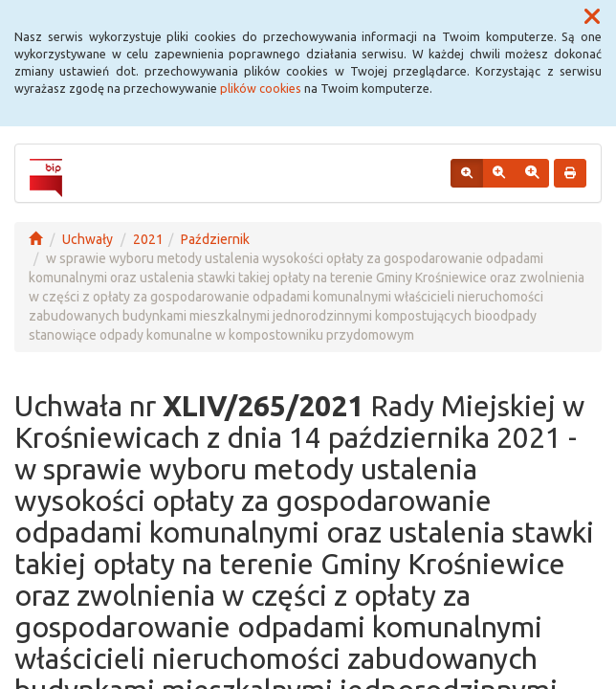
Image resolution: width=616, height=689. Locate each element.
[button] (592, 17)
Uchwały (88, 239)
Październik (215, 239)
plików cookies (261, 88)
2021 (148, 239)
